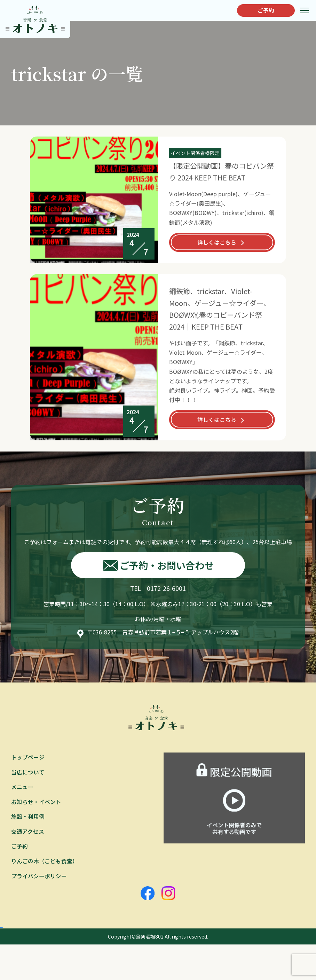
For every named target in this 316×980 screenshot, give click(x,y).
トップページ (28, 757)
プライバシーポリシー (39, 878)
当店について (28, 772)
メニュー (22, 787)
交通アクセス (28, 833)
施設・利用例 (28, 818)
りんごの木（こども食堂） (45, 863)
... (2, 927)
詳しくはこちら (217, 242)
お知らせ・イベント (36, 803)
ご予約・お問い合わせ (158, 565)
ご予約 (264, 10)
